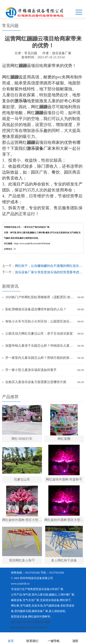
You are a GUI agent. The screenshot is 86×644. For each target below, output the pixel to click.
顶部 (75, 638)
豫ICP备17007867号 (23, 622)
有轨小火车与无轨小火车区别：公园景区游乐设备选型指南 (40, 321)
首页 (11, 638)
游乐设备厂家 (62, 53)
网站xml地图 (43, 622)
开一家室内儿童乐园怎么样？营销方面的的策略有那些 (40, 358)
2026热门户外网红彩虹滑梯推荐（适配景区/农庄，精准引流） (40, 297)
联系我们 (32, 638)
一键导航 (54, 638)
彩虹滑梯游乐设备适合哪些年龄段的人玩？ (36, 309)
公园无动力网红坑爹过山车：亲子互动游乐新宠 (39, 334)
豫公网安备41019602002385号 (29, 628)
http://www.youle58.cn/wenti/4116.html (32, 244)
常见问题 (31, 53)
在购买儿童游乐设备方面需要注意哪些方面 (36, 382)
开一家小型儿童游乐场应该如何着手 (31, 370)
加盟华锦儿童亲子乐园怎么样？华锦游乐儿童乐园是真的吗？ (40, 346)
